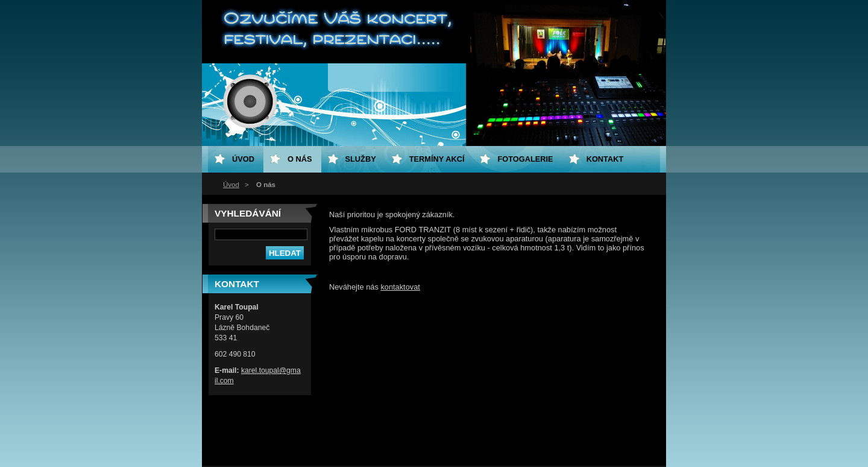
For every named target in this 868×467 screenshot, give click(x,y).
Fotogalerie (525, 159)
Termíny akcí (437, 159)
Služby (361, 159)
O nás (300, 159)
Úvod (231, 185)
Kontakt (605, 159)
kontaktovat (400, 287)
